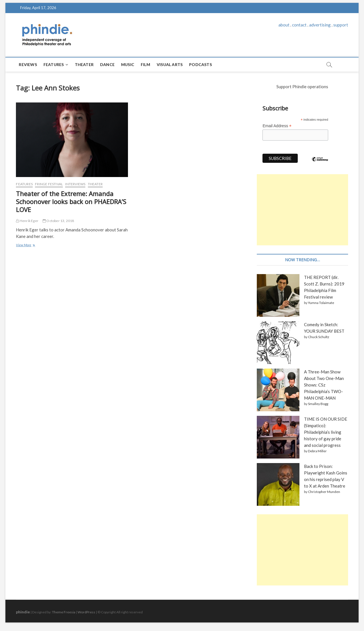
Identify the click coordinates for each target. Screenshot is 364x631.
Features (54, 64)
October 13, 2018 (58, 221)
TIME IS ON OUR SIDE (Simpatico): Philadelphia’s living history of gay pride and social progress (326, 432)
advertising (320, 25)
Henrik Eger (27, 221)
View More (25, 245)
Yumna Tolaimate (321, 303)
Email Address (277, 126)
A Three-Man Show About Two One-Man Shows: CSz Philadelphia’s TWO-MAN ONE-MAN (324, 385)
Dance (107, 64)
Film (145, 64)
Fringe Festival (49, 184)
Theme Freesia (64, 612)
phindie (23, 612)
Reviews (28, 64)
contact (299, 25)
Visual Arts (170, 64)
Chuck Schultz (319, 337)
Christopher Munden (324, 492)
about (284, 25)
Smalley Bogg (318, 404)
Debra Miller (317, 451)
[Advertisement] (302, 210)
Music (128, 64)
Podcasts (200, 64)
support (341, 25)
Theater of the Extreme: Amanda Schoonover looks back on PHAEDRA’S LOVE (71, 202)
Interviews (75, 184)
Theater (84, 64)
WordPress (86, 612)
